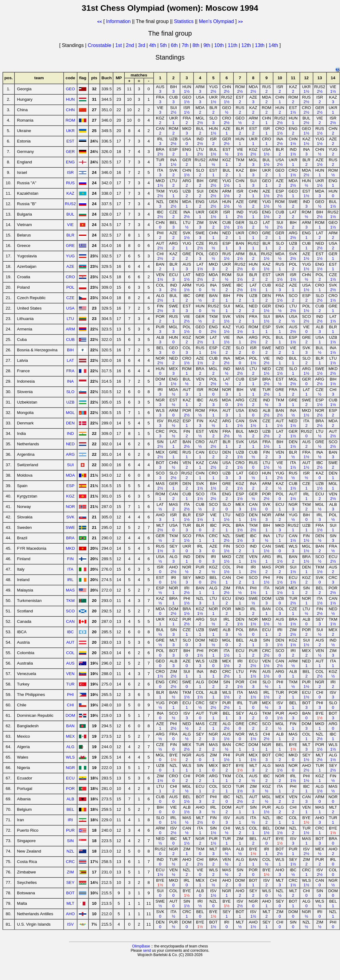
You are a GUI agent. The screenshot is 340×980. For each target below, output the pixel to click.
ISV (70, 924)
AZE (70, 266)
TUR (70, 684)
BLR (70, 235)
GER (70, 152)
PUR (70, 830)
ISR (70, 172)
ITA (70, 569)
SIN (70, 841)
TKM (70, 601)
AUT (70, 642)
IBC (70, 632)
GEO (70, 89)
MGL (70, 413)
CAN (70, 621)
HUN (70, 99)
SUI (70, 465)
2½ (213, 91)
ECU (70, 778)
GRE (70, 246)
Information (118, 21)
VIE (70, 225)
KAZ (70, 193)
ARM (70, 329)
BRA (70, 538)
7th (186, 45)
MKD (70, 548)
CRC (70, 862)
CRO (70, 277)
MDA (70, 475)
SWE (70, 527)
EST (70, 141)
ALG (70, 747)
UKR (70, 131)
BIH (70, 350)
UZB (70, 402)
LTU (70, 319)
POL (70, 287)
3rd (142, 45)
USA (70, 308)
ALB (70, 799)
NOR (70, 507)
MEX (70, 736)
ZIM (70, 872)
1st (119, 45)
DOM (70, 715)
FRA (70, 371)
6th (175, 45)
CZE (70, 298)
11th (233, 45)
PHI (70, 695)
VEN (70, 674)
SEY (70, 882)
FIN (70, 559)
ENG (70, 162)
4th (153, 45)
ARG (70, 454)
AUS (70, 663)
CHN (70, 110)
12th (247, 45)
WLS (70, 757)
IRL (70, 580)
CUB (70, 340)
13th (260, 45)
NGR (70, 768)
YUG (70, 256)
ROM (70, 120)
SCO (70, 611)
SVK (70, 517)
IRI (70, 820)
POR (70, 789)
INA (70, 381)
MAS (70, 590)
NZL (70, 851)
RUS (70, 183)
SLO (70, 392)
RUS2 (70, 204)
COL (70, 653)
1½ (187, 91)
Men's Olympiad (216, 21)
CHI (70, 705)
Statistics (184, 21)
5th (164, 45)
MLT (70, 903)
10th (220, 45)
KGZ (70, 496)
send (147, 951)
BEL (70, 809)
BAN (70, 726)
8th (197, 45)
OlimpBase (141, 946)
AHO (70, 914)
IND (70, 433)
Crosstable (100, 45)
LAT (70, 360)
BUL (70, 214)
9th (207, 45)
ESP (70, 486)
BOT (70, 893)
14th (274, 45)
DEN (70, 423)
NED (70, 444)
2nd (131, 45)
